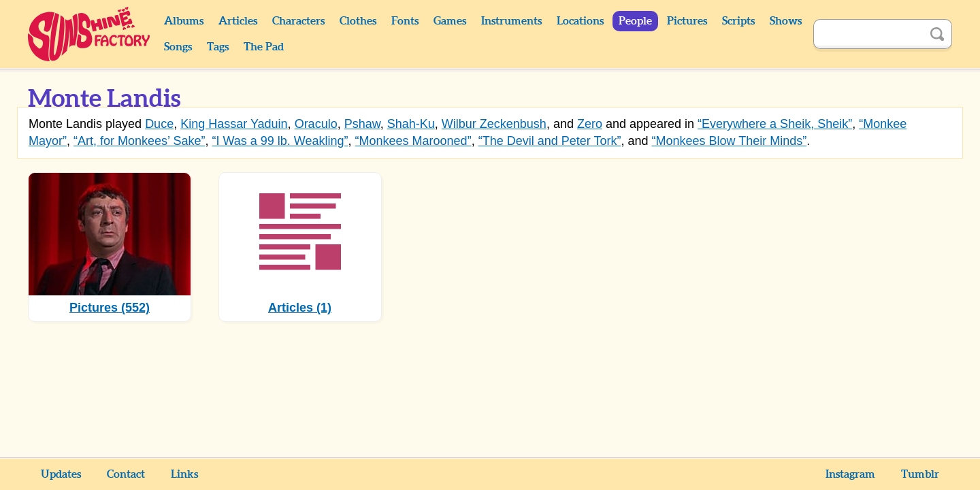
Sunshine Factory (89, 34)
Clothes (358, 21)
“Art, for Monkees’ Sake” (139, 141)
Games (450, 21)
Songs (178, 47)
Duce (159, 124)
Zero (590, 124)
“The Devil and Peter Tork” (550, 141)
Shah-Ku (411, 124)
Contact (126, 474)
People (635, 21)
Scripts (738, 21)
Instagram (850, 474)
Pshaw (362, 124)
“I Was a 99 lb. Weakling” (280, 141)
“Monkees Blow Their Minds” (729, 141)
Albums (184, 21)
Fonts (405, 21)
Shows (786, 21)
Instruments (511, 21)
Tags (218, 47)
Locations (580, 21)
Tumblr (920, 474)
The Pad (264, 47)
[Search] (868, 34)
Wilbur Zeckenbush (494, 124)
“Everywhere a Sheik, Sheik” (775, 124)
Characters (298, 21)
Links (184, 474)
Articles (238, 21)
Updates (61, 474)
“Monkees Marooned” (413, 141)
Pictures (687, 21)
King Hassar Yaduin (234, 124)
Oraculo (316, 124)
